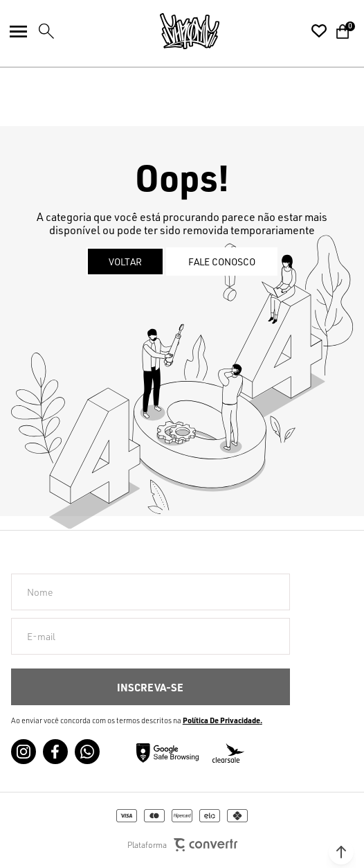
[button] (341, 852)
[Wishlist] (319, 31)
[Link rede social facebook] (55, 752)
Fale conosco (222, 262)
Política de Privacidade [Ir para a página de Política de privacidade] (221, 720)
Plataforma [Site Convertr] (182, 845)
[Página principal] (190, 31)
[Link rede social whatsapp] (87, 752)
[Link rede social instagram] (24, 752)
